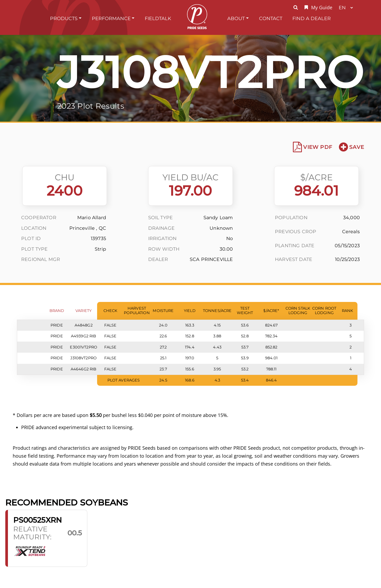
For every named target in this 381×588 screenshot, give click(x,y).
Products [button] (64, 18)
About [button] (236, 18)
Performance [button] (111, 18)
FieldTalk (158, 18)
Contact (271, 18)
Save (351, 147)
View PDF (313, 147)
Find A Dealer (312, 18)
